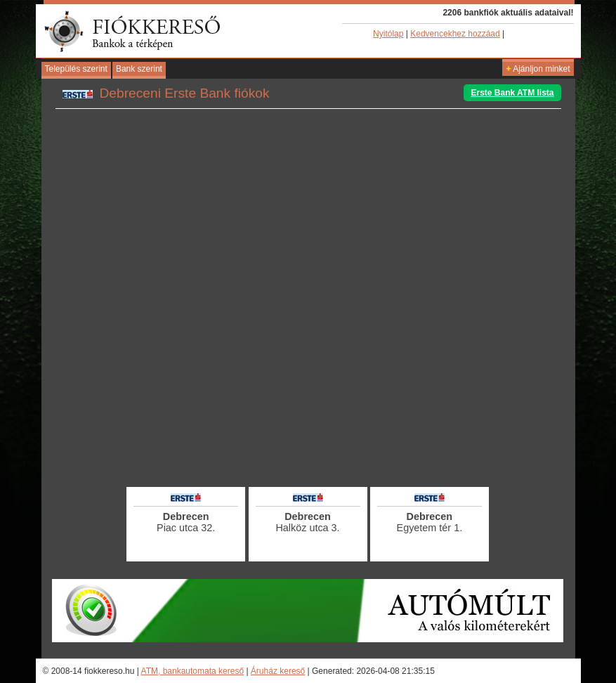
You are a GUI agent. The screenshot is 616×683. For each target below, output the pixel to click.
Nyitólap (388, 34)
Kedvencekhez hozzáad (455, 34)
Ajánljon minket (538, 69)
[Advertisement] (308, 446)
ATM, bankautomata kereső (193, 671)
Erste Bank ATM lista (512, 93)
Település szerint (76, 69)
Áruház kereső (278, 671)
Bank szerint (139, 69)
